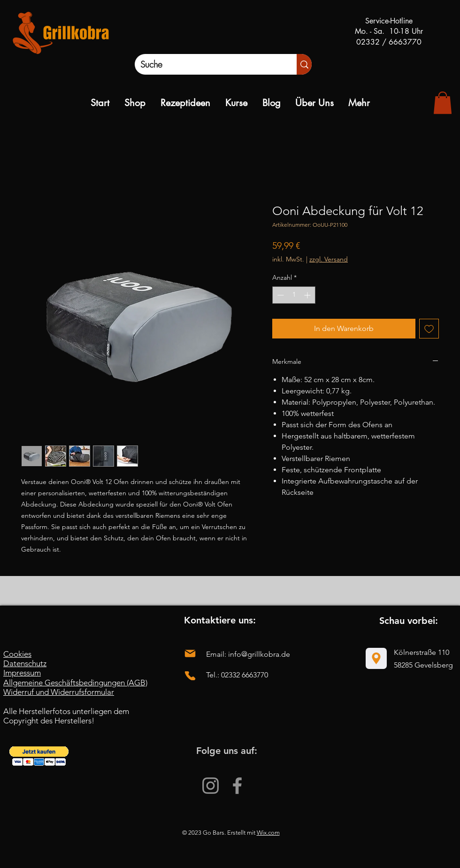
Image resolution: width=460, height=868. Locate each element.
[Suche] (206, 64)
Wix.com (268, 833)
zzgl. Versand (329, 259)
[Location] (376, 658)
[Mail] (190, 654)
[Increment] (308, 295)
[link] (443, 103)
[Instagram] (211, 786)
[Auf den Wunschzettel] (429, 329)
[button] (39, 756)
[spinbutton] (294, 295)
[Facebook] (237, 786)
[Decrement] (280, 295)
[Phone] (190, 676)
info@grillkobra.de (259, 654)
